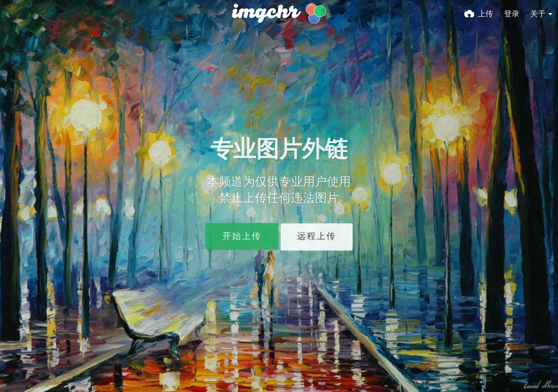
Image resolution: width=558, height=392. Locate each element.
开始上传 (242, 237)
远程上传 (317, 237)
